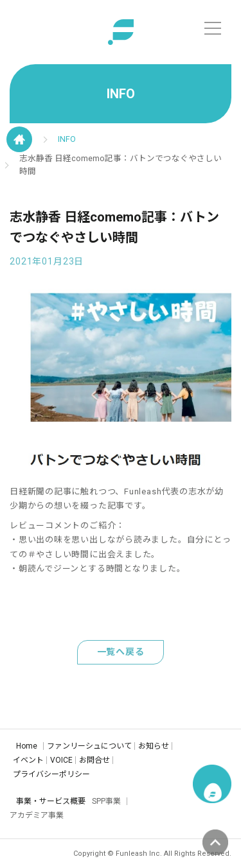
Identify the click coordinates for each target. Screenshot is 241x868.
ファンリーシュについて (89, 746)
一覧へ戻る (121, 652)
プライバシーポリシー (51, 774)
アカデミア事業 (37, 815)
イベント (28, 760)
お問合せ (94, 760)
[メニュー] (213, 28)
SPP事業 (106, 801)
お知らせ (154, 746)
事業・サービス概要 (51, 801)
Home (27, 746)
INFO (67, 139)
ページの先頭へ (215, 842)
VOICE (61, 760)
